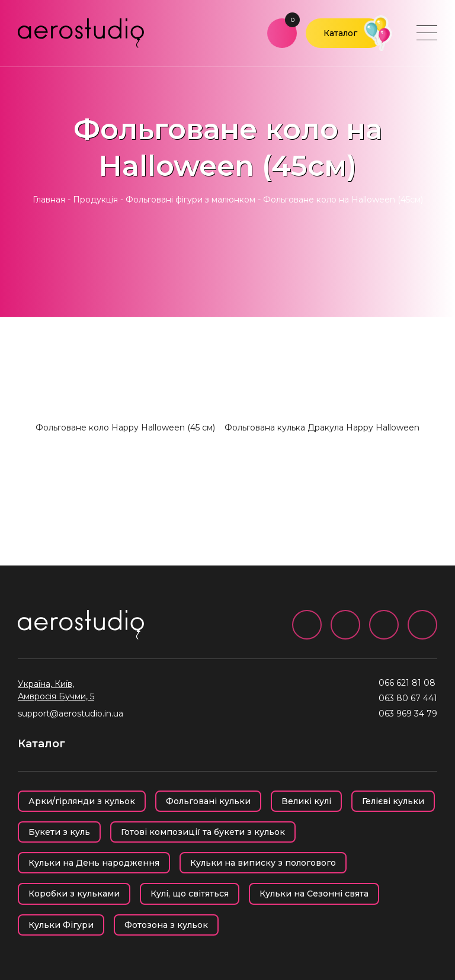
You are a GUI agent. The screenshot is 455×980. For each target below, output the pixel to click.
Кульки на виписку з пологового (263, 863)
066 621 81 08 (407, 683)
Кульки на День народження (94, 863)
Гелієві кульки (393, 801)
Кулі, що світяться (190, 894)
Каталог (340, 33)
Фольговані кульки (208, 801)
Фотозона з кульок (166, 925)
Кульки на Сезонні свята (314, 894)
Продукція (95, 200)
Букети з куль (59, 832)
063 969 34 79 (408, 714)
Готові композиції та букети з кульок (203, 832)
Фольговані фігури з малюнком (190, 200)
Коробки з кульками (74, 894)
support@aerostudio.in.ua (71, 714)
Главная (49, 200)
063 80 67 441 (408, 698)
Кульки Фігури (61, 925)
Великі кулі (306, 801)
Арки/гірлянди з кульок (82, 801)
